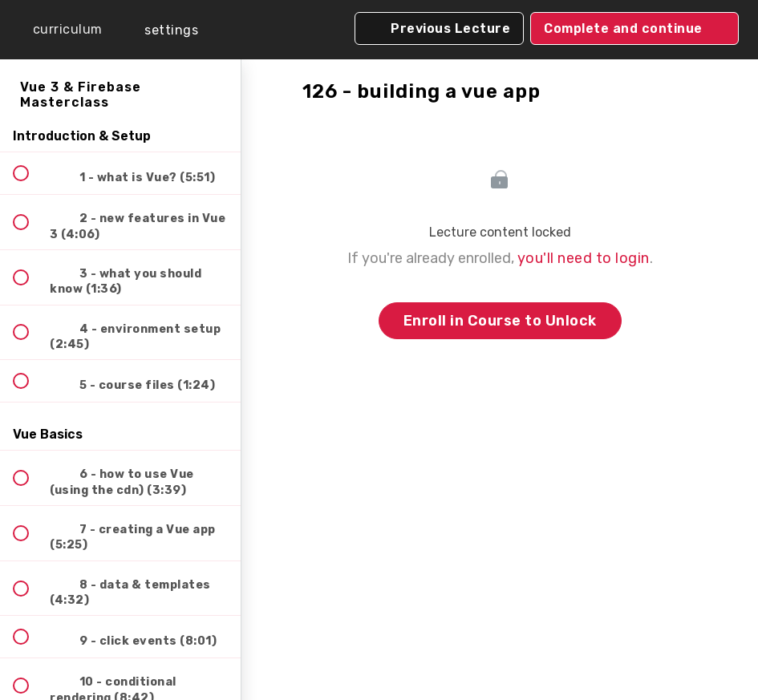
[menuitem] (160, 30)
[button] (56, 30)
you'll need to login (584, 258)
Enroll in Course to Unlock (500, 321)
